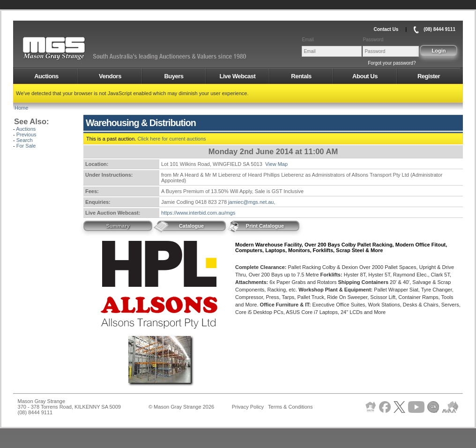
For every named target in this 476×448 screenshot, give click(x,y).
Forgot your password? (392, 63)
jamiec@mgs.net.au (251, 202)
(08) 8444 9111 (439, 29)
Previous (26, 134)
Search (25, 140)
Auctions (46, 76)
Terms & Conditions (290, 407)
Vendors (110, 76)
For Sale (26, 146)
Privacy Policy (248, 407)
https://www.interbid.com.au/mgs (198, 213)
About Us (365, 76)
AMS (77, 49)
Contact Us (386, 29)
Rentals (301, 76)
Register (429, 76)
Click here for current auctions (171, 139)
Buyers (174, 76)
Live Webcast (238, 76)
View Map (276, 164)
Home (21, 108)
